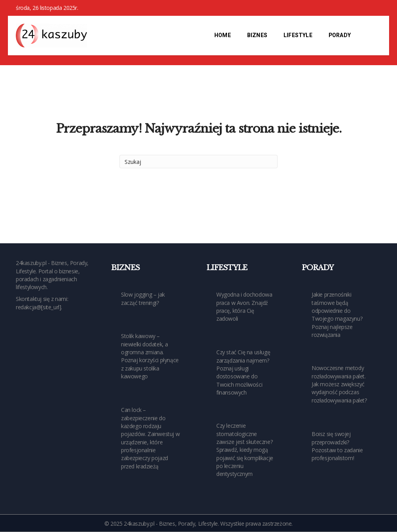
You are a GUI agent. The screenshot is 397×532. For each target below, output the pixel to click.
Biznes (257, 35)
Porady (340, 35)
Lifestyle (298, 35)
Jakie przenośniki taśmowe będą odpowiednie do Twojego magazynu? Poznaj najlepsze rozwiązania (337, 314)
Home (223, 35)
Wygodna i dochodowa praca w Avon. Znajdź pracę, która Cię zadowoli (244, 306)
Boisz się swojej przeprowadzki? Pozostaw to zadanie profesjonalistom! (337, 446)
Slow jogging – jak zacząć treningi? (143, 298)
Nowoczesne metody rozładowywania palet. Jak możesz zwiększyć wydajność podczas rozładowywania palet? (339, 384)
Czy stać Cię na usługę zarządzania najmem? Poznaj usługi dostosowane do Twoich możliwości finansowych (243, 372)
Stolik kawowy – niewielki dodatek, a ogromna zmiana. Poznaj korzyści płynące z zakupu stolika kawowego (150, 356)
